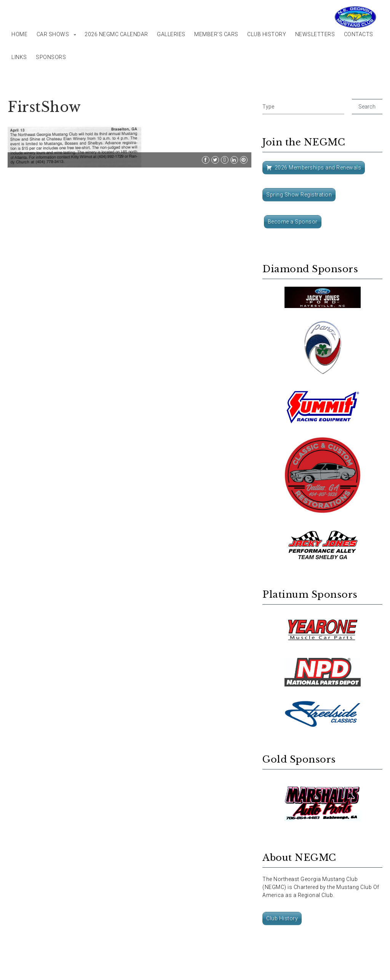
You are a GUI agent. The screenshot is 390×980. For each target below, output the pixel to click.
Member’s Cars (216, 34)
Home (19, 34)
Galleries (171, 34)
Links (19, 57)
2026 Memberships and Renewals (318, 168)
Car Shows (53, 34)
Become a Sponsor (293, 222)
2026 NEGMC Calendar (116, 34)
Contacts (359, 34)
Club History (267, 34)
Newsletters (315, 34)
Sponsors (51, 57)
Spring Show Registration (299, 195)
